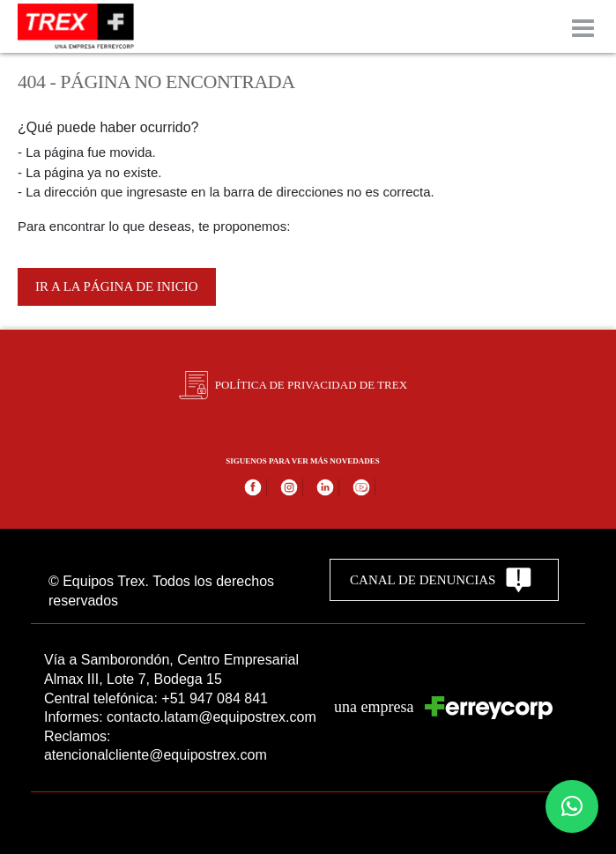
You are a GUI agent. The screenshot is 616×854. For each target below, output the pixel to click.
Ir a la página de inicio (117, 286)
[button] (572, 806)
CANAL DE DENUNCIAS (441, 580)
